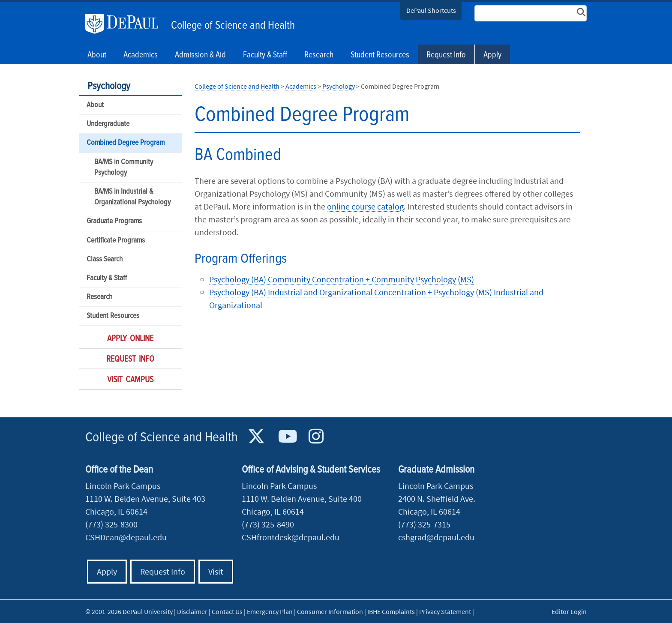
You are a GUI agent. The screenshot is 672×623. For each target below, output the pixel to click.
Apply (492, 55)
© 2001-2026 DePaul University (129, 611)
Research (99, 297)
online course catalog (365, 206)
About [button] (97, 55)
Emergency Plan (270, 611)
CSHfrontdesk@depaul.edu (291, 537)
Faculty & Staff (107, 278)
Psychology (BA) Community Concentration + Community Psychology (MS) (342, 279)
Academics (301, 86)
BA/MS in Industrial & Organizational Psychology (132, 197)
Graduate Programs (114, 221)
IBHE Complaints (391, 611)
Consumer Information (330, 611)
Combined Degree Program (126, 143)
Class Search (105, 259)
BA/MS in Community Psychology (124, 168)
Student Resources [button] (380, 55)
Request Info (446, 55)
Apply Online (130, 339)
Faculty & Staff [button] (265, 55)
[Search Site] (531, 13)
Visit (216, 571)
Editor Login (569, 611)
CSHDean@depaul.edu (126, 537)
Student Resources (113, 316)
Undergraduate (108, 124)
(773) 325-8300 (111, 524)
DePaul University (126, 24)
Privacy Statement (445, 611)
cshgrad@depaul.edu (436, 537)
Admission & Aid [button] (200, 55)
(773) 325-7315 (424, 524)
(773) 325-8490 (268, 524)
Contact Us (227, 611)
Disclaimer (192, 611)
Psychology (109, 86)
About (95, 105)
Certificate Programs (116, 241)
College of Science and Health (233, 26)
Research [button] (319, 55)
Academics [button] (141, 55)
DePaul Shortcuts (431, 10)
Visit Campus (130, 380)
